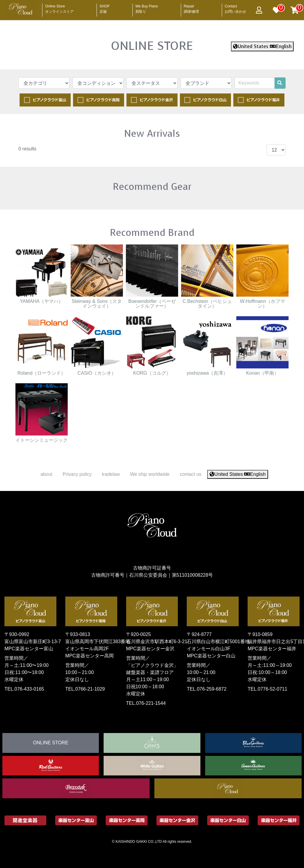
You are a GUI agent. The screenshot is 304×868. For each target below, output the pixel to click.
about (46, 474)
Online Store (59, 7)
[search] (280, 83)
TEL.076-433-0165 (24, 689)
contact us (190, 474)
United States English (262, 46)
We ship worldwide (150, 474)
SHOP (104, 7)
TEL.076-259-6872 (206, 689)
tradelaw (111, 474)
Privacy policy (77, 474)
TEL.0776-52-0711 (267, 689)
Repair (191, 7)
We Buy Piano (147, 7)
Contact (235, 7)
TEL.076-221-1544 (146, 703)
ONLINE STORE (152, 46)
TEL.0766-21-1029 (85, 689)
